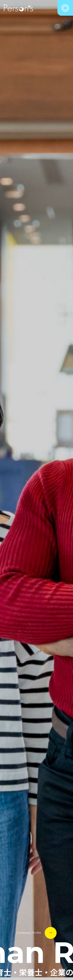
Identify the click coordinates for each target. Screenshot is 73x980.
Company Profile (29, 933)
